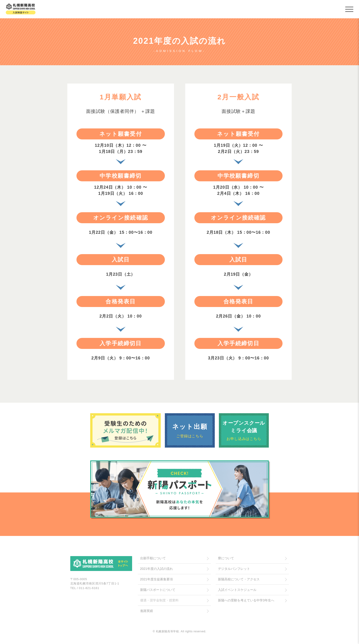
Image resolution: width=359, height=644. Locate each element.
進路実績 (147, 611)
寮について (226, 558)
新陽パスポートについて (158, 590)
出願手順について (153, 558)
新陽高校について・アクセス (239, 579)
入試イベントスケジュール (237, 590)
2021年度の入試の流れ (156, 569)
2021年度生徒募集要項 (156, 579)
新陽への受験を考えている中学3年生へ (246, 600)
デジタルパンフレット (234, 569)
